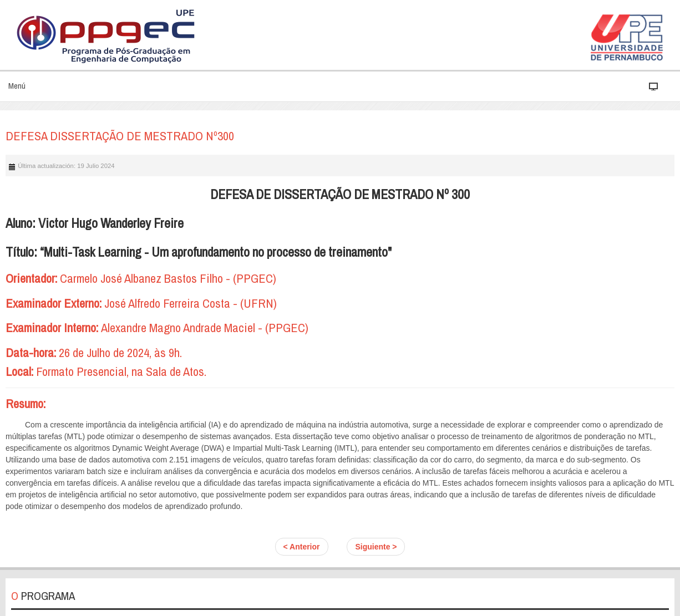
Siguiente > (376, 547)
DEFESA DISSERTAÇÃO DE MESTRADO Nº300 (120, 136)
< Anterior (302, 547)
